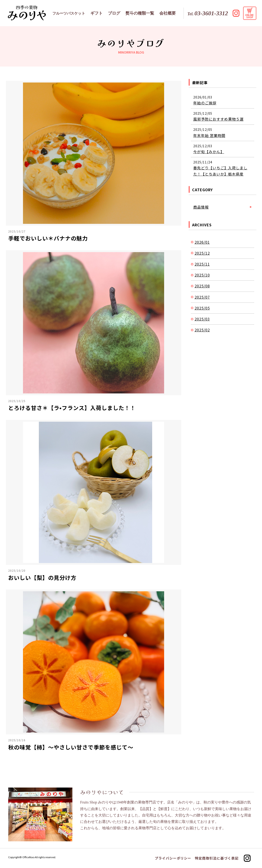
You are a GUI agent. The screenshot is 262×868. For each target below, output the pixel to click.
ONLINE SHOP (250, 16)
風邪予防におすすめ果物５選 (218, 119)
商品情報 (201, 207)
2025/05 (202, 308)
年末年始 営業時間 (209, 135)
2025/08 (202, 286)
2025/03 (202, 319)
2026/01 (202, 242)
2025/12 (202, 253)
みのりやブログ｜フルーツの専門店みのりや (27, 13)
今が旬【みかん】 (209, 152)
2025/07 (202, 297)
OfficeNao (28, 857)
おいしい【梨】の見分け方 (42, 577)
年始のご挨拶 (205, 103)
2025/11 (202, 264)
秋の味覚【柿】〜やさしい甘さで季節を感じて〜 (71, 747)
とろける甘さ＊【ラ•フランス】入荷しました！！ (72, 408)
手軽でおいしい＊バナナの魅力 (48, 238)
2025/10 (202, 275)
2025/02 (202, 330)
